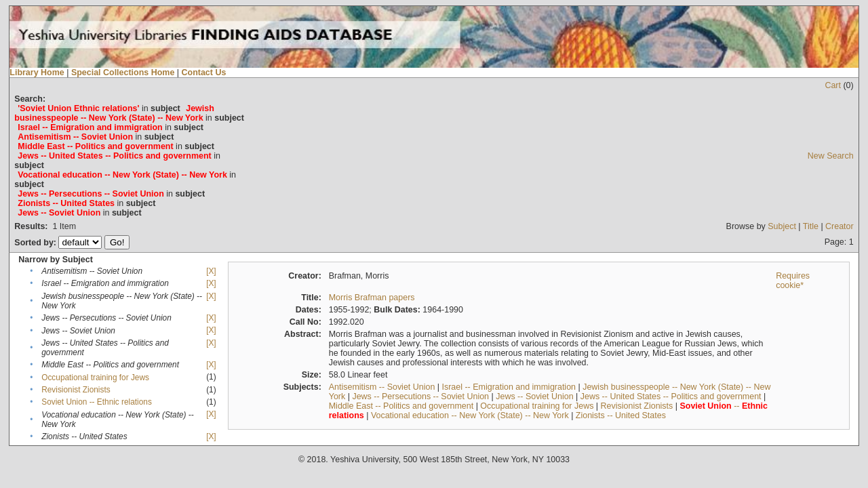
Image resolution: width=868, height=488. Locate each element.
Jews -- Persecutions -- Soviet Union (420, 396)
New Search (831, 156)
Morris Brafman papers (372, 298)
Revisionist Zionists (76, 390)
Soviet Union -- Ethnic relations (97, 402)
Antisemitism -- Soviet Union (382, 387)
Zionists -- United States (621, 415)
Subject (782, 226)
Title (811, 226)
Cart (833, 85)
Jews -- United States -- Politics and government (671, 396)
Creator (840, 226)
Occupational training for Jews (95, 378)
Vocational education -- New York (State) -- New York (470, 415)
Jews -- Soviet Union (534, 396)
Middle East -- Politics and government (401, 406)
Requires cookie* (793, 281)
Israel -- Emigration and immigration (509, 387)
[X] (211, 271)
